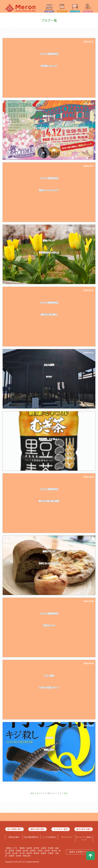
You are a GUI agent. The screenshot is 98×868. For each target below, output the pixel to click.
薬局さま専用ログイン (79, 852)
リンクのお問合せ (49, 837)
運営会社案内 (14, 837)
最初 (32, 793)
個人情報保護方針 (32, 837)
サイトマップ (67, 837)
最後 (66, 793)
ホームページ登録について (84, 838)
